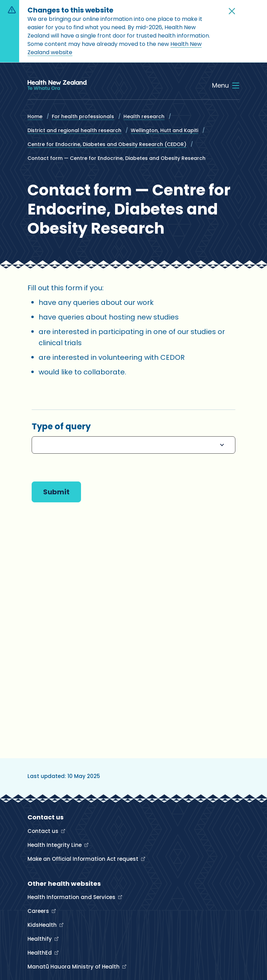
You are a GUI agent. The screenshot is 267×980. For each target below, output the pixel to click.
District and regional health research (74, 130)
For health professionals (83, 116)
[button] (232, 11)
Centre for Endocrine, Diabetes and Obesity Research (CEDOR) (107, 144)
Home (35, 116)
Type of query (61, 427)
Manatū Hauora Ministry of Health (74, 967)
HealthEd (40, 953)
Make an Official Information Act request (84, 859)
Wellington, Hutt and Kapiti (164, 130)
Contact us (44, 831)
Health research (144, 116)
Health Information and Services (72, 897)
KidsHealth (43, 925)
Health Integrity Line (55, 845)
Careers (39, 911)
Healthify (40, 939)
